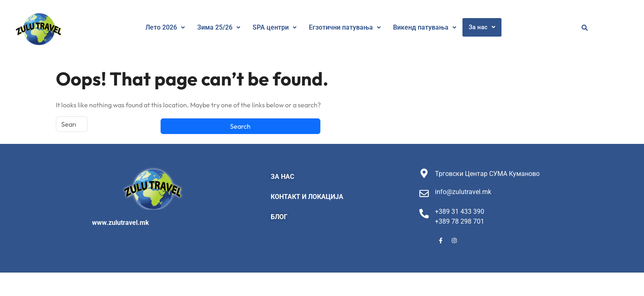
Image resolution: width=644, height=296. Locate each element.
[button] (165, 28)
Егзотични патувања (345, 27)
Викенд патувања (425, 27)
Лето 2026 (165, 27)
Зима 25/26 (219, 27)
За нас (482, 27)
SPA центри (275, 27)
